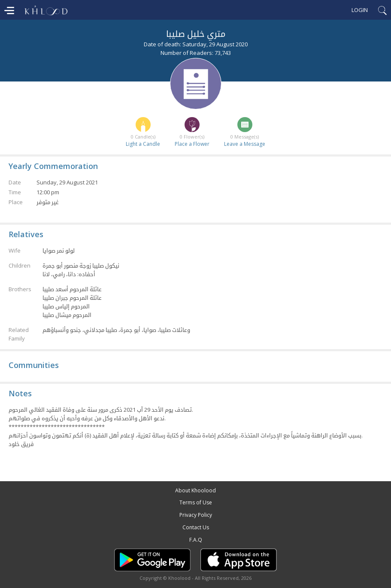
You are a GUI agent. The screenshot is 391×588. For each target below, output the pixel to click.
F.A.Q (196, 540)
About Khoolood (195, 490)
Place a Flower (192, 144)
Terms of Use (196, 502)
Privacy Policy (196, 515)
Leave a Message (245, 144)
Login (360, 10)
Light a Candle (143, 144)
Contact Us (196, 527)
